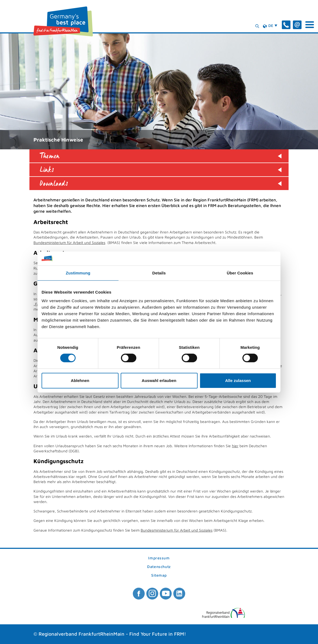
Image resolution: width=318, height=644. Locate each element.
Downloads (54, 183)
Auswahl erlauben (159, 380)
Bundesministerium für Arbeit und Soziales (69, 242)
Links (47, 170)
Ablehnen (80, 380)
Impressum (159, 558)
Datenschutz (159, 567)
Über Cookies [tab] (240, 273)
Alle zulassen (238, 380)
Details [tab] (159, 273)
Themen (50, 156)
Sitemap (159, 575)
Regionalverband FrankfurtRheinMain (82, 634)
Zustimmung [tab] (78, 273)
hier (235, 446)
